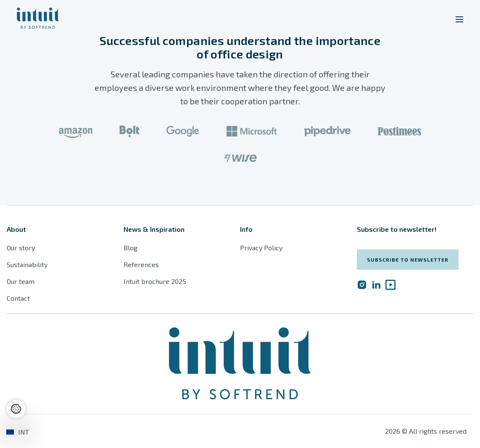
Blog (131, 248)
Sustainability (27, 264)
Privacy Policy (261, 248)
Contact (18, 298)
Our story (21, 248)
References (141, 264)
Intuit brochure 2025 (155, 281)
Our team (21, 281)
